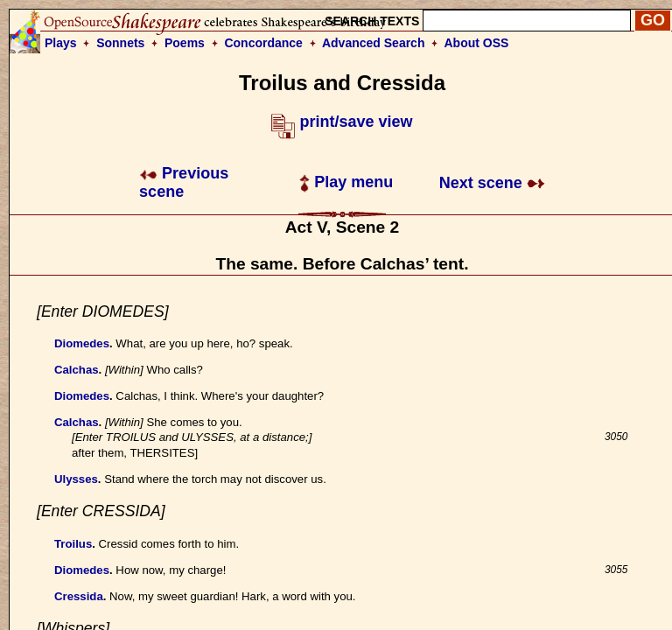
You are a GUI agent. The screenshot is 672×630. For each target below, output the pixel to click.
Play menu (346, 182)
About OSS (477, 43)
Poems (185, 43)
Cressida (79, 596)
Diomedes (82, 343)
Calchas (77, 370)
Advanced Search (374, 43)
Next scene (492, 183)
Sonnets (120, 43)
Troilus (73, 544)
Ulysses (76, 479)
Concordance (263, 43)
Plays (61, 43)
